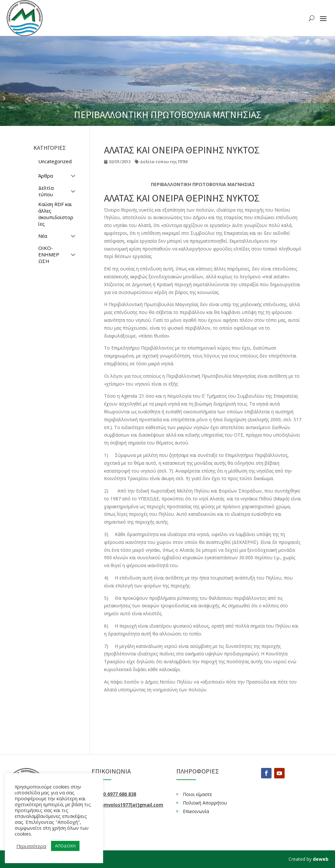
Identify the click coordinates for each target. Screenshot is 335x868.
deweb (321, 859)
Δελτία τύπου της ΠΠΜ (164, 162)
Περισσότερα (31, 846)
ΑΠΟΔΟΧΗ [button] (65, 846)
